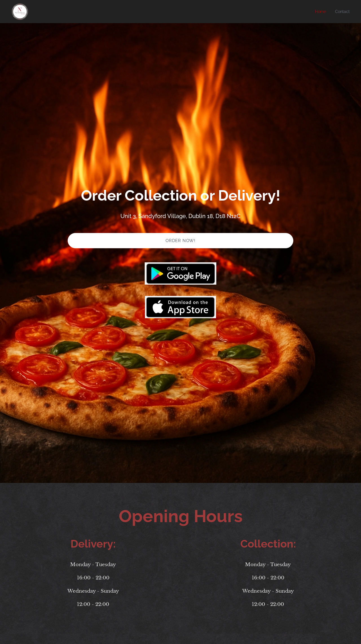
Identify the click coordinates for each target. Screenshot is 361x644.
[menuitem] (322, 12)
